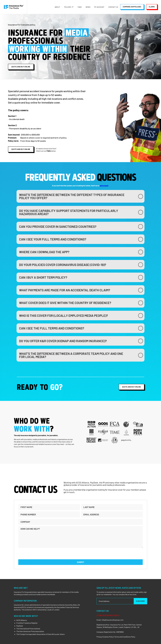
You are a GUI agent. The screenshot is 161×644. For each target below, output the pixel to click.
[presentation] (34, 553)
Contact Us (113, 7)
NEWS (88, 7)
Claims (152, 7)
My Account (99, 7)
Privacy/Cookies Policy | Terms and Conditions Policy (116, 637)
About (57, 7)
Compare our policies (132, 7)
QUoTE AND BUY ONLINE (21, 67)
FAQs (80, 7)
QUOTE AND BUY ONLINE (131, 387)
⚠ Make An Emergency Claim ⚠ (108, 615)
